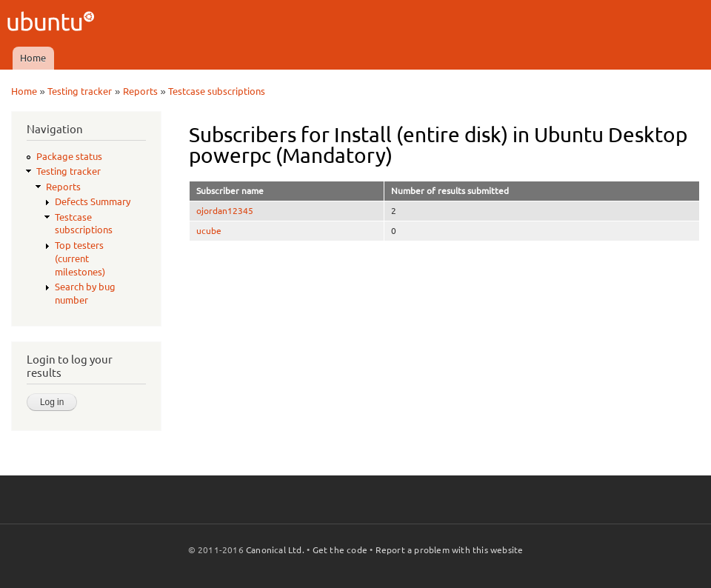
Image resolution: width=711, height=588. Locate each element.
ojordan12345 (225, 211)
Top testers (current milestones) (80, 258)
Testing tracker (80, 91)
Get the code (340, 550)
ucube (209, 231)
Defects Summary (93, 201)
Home (33, 58)
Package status (69, 156)
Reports (140, 91)
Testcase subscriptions (217, 91)
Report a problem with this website (450, 550)
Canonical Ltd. (275, 550)
